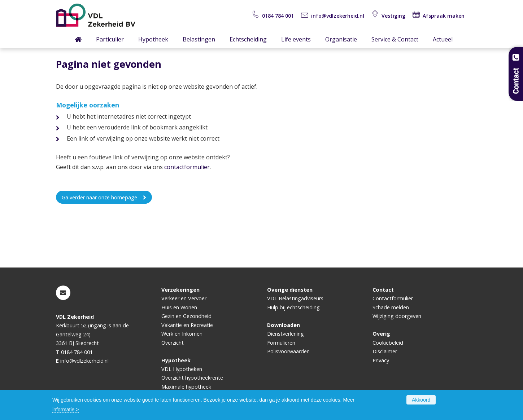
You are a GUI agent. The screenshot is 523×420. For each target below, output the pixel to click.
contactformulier (187, 167)
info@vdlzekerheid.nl (333, 16)
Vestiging (388, 16)
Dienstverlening (286, 334)
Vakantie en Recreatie (187, 325)
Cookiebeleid (388, 343)
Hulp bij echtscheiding (293, 307)
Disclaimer (385, 351)
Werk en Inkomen (182, 334)
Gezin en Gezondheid (186, 316)
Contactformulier (393, 298)
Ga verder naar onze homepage (99, 197)
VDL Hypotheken (182, 369)
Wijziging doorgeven (397, 316)
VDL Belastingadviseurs (295, 298)
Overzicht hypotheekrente (192, 378)
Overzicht (173, 343)
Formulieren (281, 343)
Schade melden (391, 307)
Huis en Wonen (179, 307)
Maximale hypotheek (186, 387)
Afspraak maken (439, 16)
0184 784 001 (273, 16)
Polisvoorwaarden (288, 351)
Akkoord (421, 400)
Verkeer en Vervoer (184, 298)
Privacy (381, 360)
